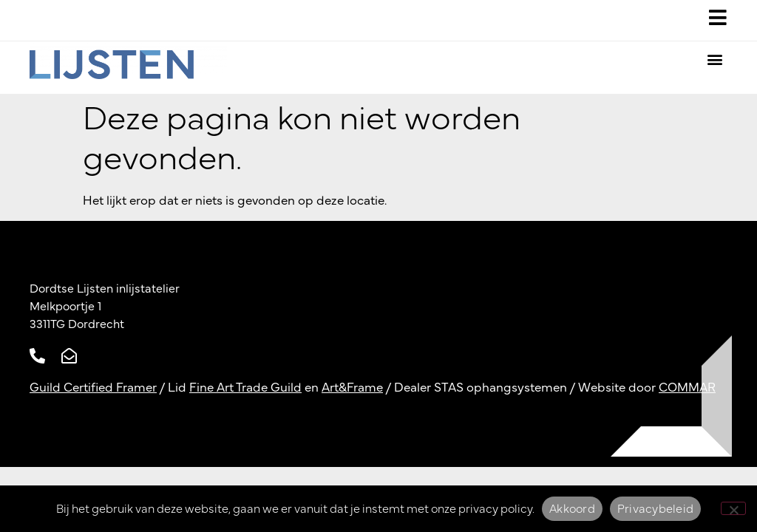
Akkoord (572, 509)
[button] (715, 59)
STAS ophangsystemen (500, 388)
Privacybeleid (655, 509)
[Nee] (733, 508)
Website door (647, 388)
